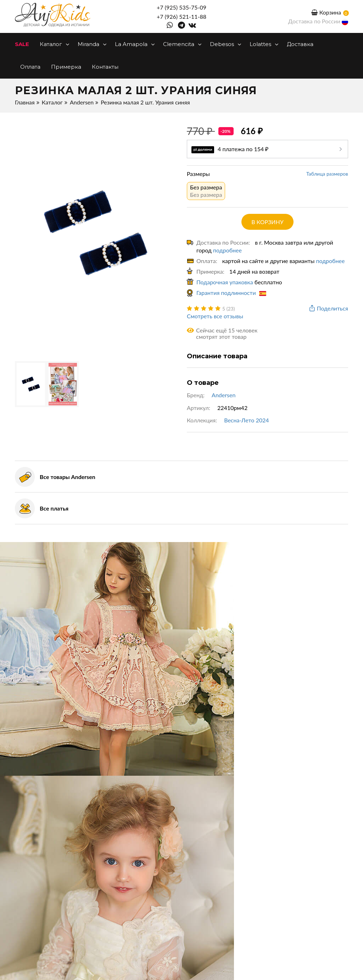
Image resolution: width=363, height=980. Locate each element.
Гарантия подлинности (231, 293)
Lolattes (263, 44)
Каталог (53, 44)
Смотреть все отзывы (215, 316)
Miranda (91, 44)
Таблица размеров (327, 174)
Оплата (30, 67)
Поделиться (328, 309)
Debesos (224, 44)
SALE (22, 44)
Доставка (300, 44)
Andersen (82, 102)
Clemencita (181, 44)
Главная (25, 102)
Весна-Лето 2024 (246, 420)
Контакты (105, 67)
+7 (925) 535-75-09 (181, 7)
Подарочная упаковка (225, 282)
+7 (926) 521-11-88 (181, 16)
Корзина (326, 12)
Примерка (66, 67)
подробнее (227, 250)
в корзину (267, 222)
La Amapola (134, 44)
